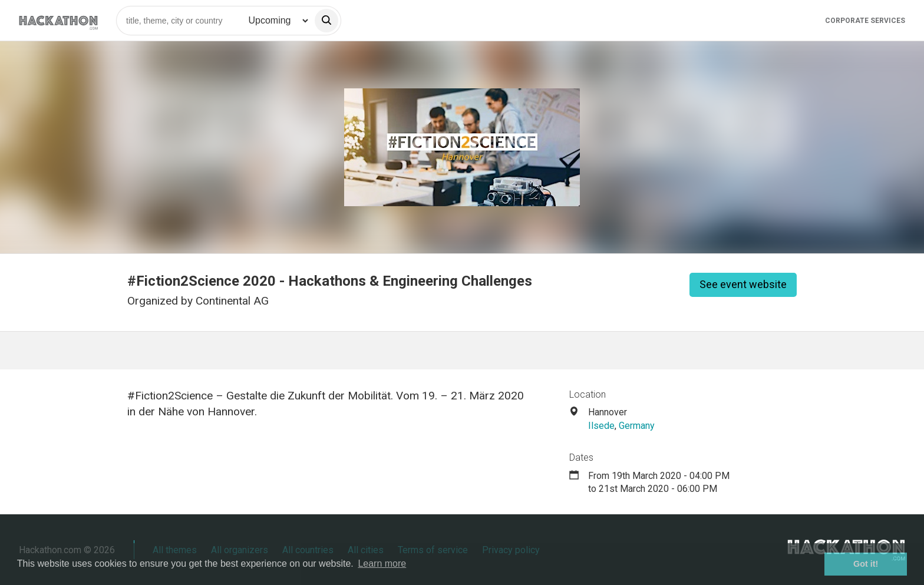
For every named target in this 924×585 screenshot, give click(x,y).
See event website (743, 284)
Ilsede (601, 426)
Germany (637, 426)
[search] (326, 21)
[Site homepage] (58, 20)
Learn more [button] (382, 563)
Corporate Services (865, 21)
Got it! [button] (866, 564)
